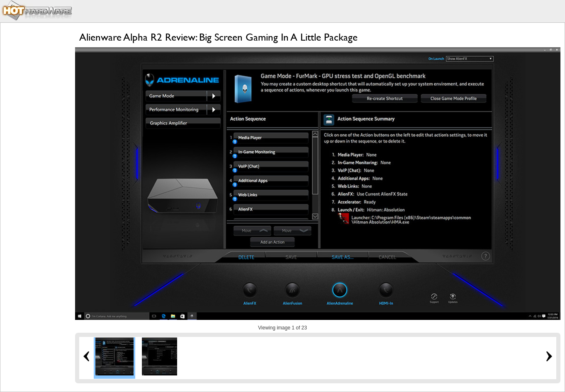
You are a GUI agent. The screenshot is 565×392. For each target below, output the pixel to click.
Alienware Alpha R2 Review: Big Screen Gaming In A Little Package (218, 37)
